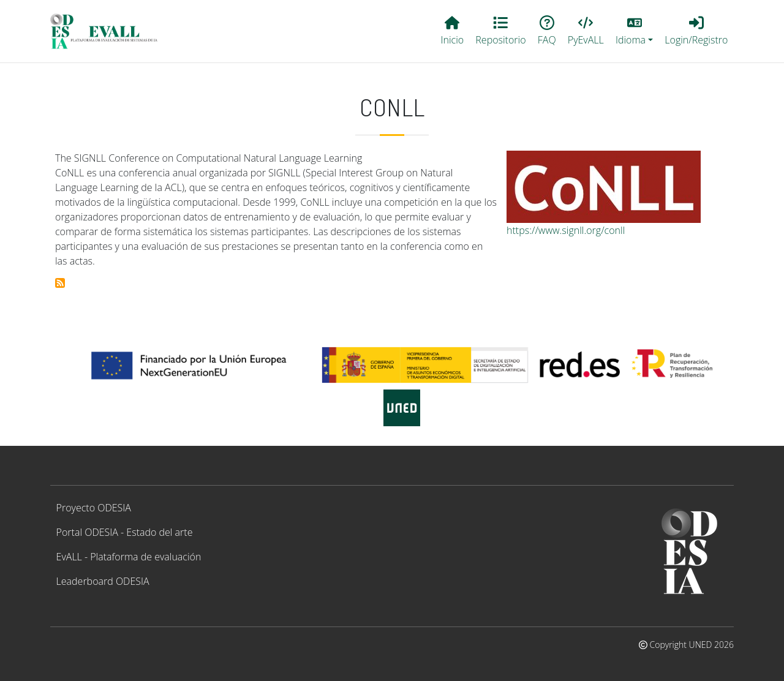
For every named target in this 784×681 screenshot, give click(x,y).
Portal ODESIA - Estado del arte (125, 532)
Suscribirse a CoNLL (60, 283)
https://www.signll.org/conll (566, 230)
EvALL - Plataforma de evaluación (129, 557)
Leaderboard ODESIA (103, 581)
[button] (634, 31)
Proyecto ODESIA (94, 508)
